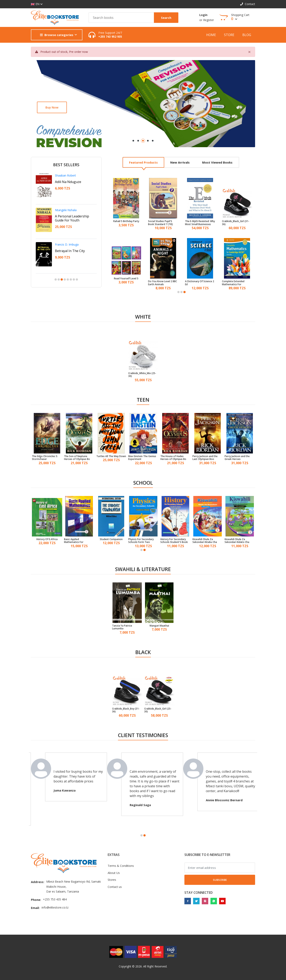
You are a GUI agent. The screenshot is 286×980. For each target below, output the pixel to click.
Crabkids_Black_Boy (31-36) (126, 710)
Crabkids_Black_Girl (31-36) (236, 223)
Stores (112, 880)
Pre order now (78, 52)
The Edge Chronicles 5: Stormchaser (45, 458)
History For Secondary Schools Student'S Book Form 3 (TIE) (174, 541)
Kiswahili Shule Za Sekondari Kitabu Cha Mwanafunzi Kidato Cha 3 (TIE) (207, 541)
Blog (247, 35)
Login (203, 15)
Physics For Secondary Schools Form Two (141, 541)
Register (209, 20)
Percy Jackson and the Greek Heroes (237, 458)
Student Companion (111, 539)
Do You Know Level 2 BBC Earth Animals (162, 283)
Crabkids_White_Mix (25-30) (142, 375)
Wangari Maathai (159, 626)
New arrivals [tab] (180, 162)
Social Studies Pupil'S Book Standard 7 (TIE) (160, 223)
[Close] (249, 52)
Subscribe (220, 880)
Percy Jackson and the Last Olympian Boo (205, 458)
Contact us (115, 887)
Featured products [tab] (143, 162)
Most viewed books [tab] (217, 162)
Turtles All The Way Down (111, 456)
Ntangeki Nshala (66, 210)
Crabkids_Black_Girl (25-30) (158, 710)
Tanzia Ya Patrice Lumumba (122, 627)
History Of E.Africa (47, 539)
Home (211, 35)
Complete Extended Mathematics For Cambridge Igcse (233, 283)
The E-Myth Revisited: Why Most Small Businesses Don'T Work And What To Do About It (200, 223)
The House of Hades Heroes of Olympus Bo (173, 458)
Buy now (52, 107)
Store (229, 35)
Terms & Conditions (121, 866)
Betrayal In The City (70, 251)
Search (166, 18)
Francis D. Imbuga (67, 244)
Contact (248, 4)
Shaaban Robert (65, 175)
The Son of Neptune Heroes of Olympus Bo (77, 458)
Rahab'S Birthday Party (126, 221)
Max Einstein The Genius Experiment (142, 458)
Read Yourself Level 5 (126, 279)
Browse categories (57, 35)
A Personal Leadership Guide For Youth (72, 218)
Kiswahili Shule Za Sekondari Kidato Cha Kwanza (237, 541)
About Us (114, 873)
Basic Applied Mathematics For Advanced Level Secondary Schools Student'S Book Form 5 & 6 (78, 541)
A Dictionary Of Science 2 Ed (200, 283)
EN (35, 4)
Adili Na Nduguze (68, 182)
